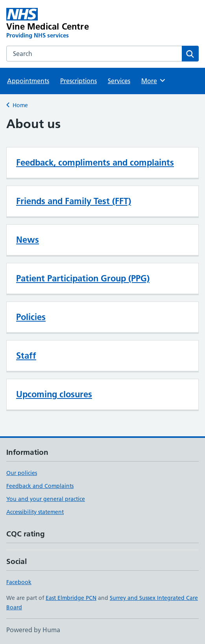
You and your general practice (46, 499)
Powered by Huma (33, 630)
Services (119, 81)
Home (20, 105)
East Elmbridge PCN (71, 598)
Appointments (28, 81)
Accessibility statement (35, 512)
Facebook (19, 582)
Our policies (22, 473)
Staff (26, 356)
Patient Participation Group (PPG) (83, 278)
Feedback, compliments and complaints (95, 162)
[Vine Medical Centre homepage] (64, 24)
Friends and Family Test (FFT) (74, 201)
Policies (31, 317)
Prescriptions (78, 81)
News (28, 240)
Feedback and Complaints (40, 486)
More (154, 80)
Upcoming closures (54, 394)
